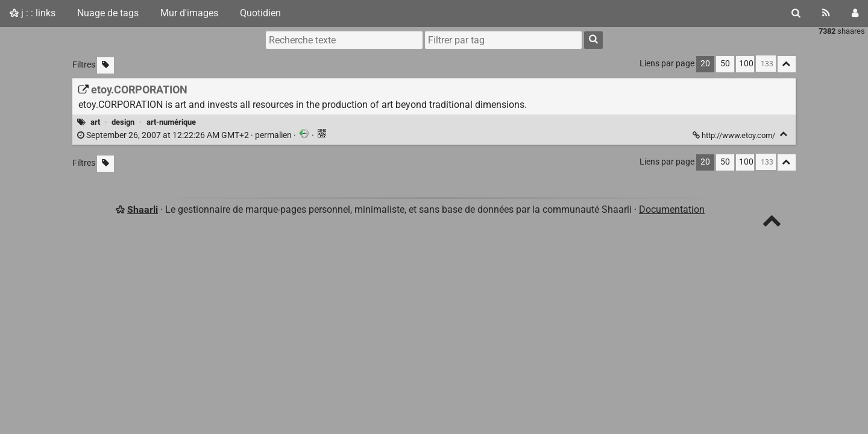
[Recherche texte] (344, 40)
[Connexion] (855, 13)
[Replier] (784, 134)
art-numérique (171, 122)
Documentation (672, 209)
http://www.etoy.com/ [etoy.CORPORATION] (735, 135)
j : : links (33, 13)
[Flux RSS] (826, 13)
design (123, 122)
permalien (185, 135)
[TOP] (772, 223)
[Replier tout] (787, 64)
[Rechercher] (796, 13)
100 (746, 64)
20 (705, 64)
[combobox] (503, 40)
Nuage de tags (108, 13)
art (95, 122)
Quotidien (260, 13)
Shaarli (143, 209)
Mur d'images (189, 13)
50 (725, 64)
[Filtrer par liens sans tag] (105, 65)
